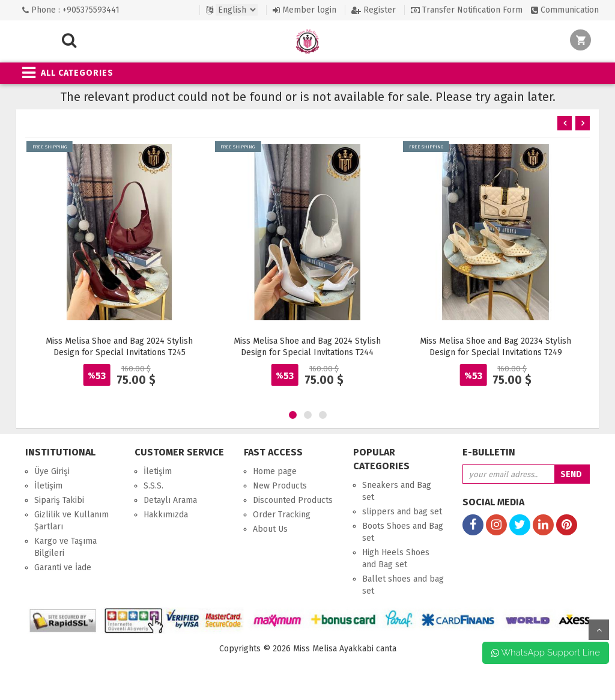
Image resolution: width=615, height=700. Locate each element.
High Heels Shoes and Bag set (396, 558)
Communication (565, 10)
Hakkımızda (166, 515)
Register (374, 10)
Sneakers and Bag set (397, 491)
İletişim (48, 486)
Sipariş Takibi (59, 500)
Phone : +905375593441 (71, 10)
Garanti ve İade (63, 568)
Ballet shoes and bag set (403, 585)
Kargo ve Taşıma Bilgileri (65, 547)
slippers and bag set (402, 512)
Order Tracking (282, 515)
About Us (270, 529)
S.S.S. (153, 486)
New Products (280, 486)
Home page (275, 471)
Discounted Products (293, 500)
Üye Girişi (52, 471)
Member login (304, 10)
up (599, 630)
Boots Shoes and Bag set (403, 532)
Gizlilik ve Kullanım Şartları (71, 521)
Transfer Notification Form (467, 10)
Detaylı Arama (170, 500)
